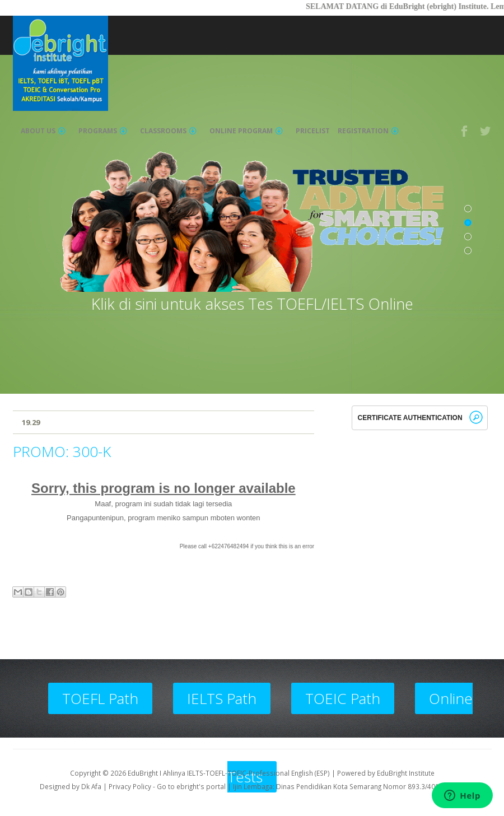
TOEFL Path (100, 698)
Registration (368, 131)
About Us (43, 131)
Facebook (465, 131)
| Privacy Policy (127, 786)
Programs (103, 131)
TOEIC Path (343, 698)
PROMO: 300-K (62, 451)
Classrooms (168, 131)
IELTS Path (222, 698)
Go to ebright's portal (191, 786)
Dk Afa (91, 786)
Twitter (486, 131)
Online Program (246, 131)
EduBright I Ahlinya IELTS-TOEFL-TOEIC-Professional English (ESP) (229, 773)
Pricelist (313, 131)
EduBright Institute (406, 773)
